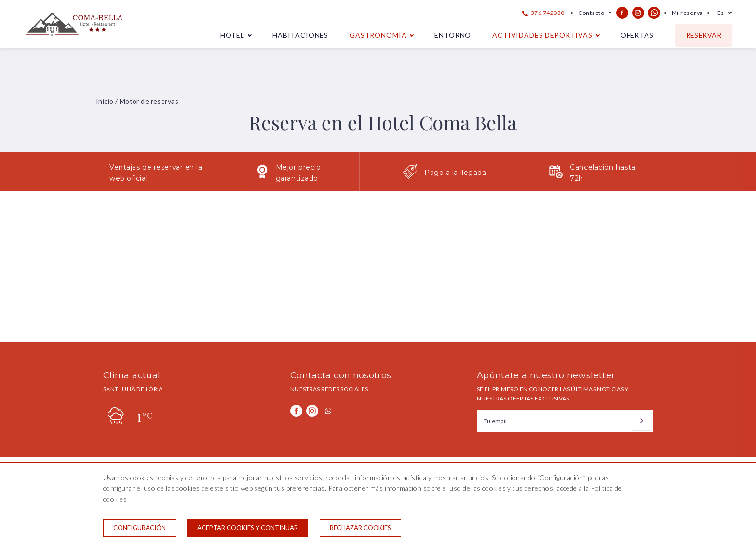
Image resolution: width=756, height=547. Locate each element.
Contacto (591, 13)
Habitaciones (300, 35)
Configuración (140, 528)
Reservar (704, 35)
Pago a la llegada (455, 173)
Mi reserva (687, 13)
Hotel (232, 35)
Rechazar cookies (360, 528)
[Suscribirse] (642, 421)
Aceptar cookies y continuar (248, 528)
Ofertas (637, 35)
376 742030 (543, 13)
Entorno (453, 35)
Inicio (105, 101)
